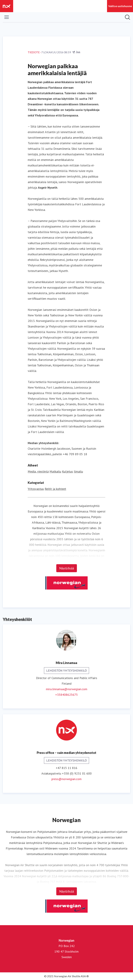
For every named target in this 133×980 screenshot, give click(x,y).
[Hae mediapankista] (127, 17)
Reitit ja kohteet (55, 489)
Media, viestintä (38, 471)
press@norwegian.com (66, 779)
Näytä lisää (67, 568)
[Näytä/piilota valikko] (7, 17)
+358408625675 (66, 695)
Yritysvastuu (36, 489)
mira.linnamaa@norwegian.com (67, 689)
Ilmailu (78, 471)
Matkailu (55, 471)
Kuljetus (67, 471)
